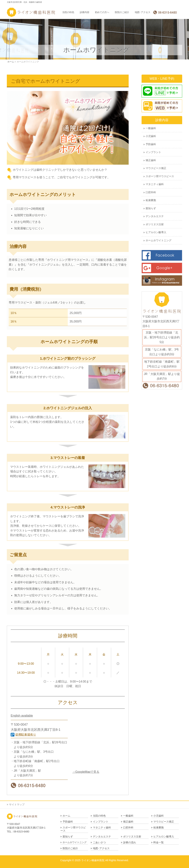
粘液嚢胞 (151, 200)
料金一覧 (159, 842)
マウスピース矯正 (156, 168)
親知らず (151, 208)
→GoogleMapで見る (86, 772)
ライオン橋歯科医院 (93, 860)
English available (22, 716)
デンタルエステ (155, 216)
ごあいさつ (99, 842)
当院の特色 (99, 816)
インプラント (153, 152)
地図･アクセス (101, 848)
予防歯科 (151, 144)
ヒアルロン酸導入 (156, 232)
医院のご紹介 (70, 848)
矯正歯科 (151, 160)
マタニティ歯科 (155, 184)
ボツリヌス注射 (155, 224)
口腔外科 (151, 192)
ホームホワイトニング (159, 240)
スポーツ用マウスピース (160, 176)
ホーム (66, 816)
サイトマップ (17, 804)
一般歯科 (151, 128)
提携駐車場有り (26, 735)
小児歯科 (151, 136)
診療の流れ (130, 842)
